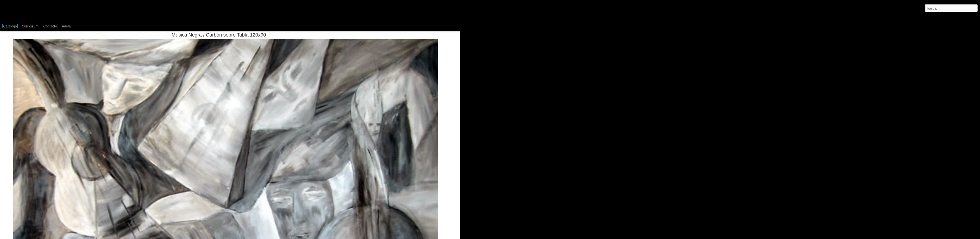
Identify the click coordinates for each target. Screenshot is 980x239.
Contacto (50, 26)
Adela (66, 26)
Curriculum (30, 26)
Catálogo (10, 26)
